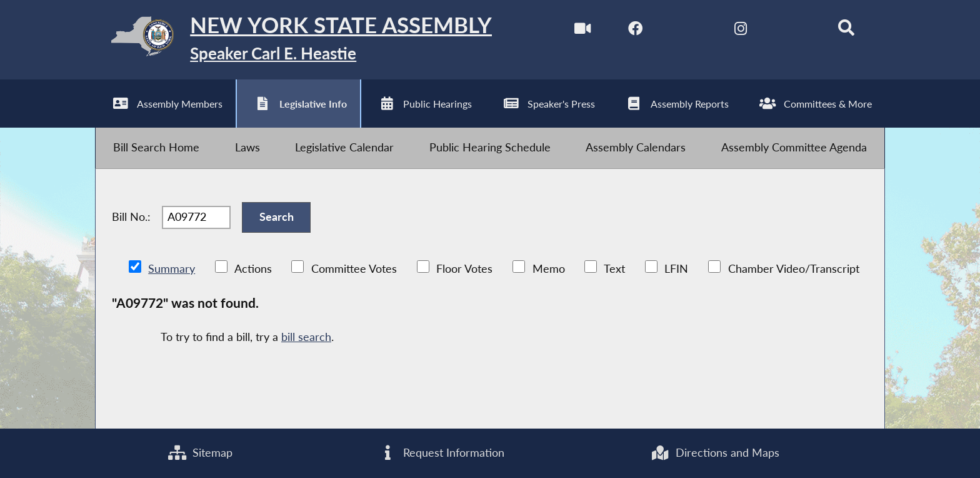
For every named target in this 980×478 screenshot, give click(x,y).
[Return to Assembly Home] (294, 40)
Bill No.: (131, 217)
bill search (306, 337)
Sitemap (200, 453)
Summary (172, 269)
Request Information (442, 453)
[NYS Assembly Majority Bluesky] (793, 30)
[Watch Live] (582, 30)
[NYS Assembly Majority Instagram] (741, 30)
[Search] (847, 30)
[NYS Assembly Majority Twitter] (688, 30)
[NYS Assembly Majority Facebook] (635, 30)
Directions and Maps (715, 453)
